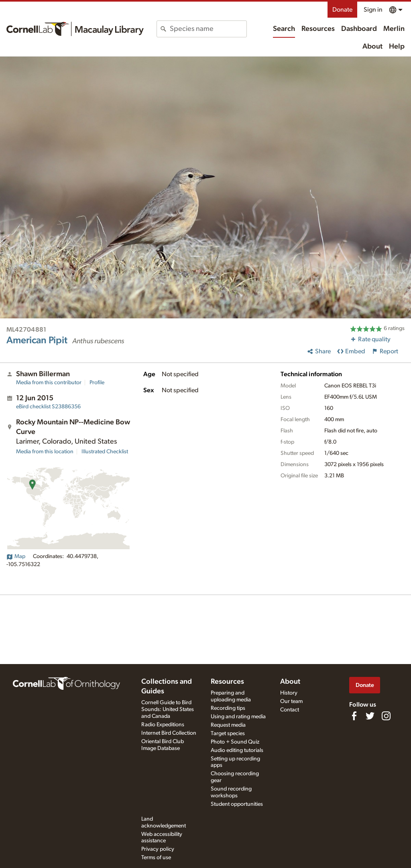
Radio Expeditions (163, 725)
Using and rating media (238, 717)
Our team (291, 701)
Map (16, 556)
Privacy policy (158, 849)
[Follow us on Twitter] (370, 716)
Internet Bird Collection (169, 733)
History (289, 693)
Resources (318, 29)
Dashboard (359, 29)
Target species (228, 734)
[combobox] (208, 29)
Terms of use (156, 858)
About (372, 47)
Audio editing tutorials (237, 750)
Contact (290, 710)
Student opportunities (237, 804)
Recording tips (228, 708)
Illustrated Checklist (105, 452)
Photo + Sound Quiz (235, 742)
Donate (342, 10)
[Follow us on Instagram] (386, 716)
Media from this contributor (49, 383)
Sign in (373, 10)
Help (397, 47)
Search (284, 29)
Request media (228, 725)
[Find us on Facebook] (354, 716)
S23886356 (48, 407)
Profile (97, 383)
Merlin (394, 29)
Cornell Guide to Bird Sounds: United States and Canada (168, 709)
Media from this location (45, 452)
